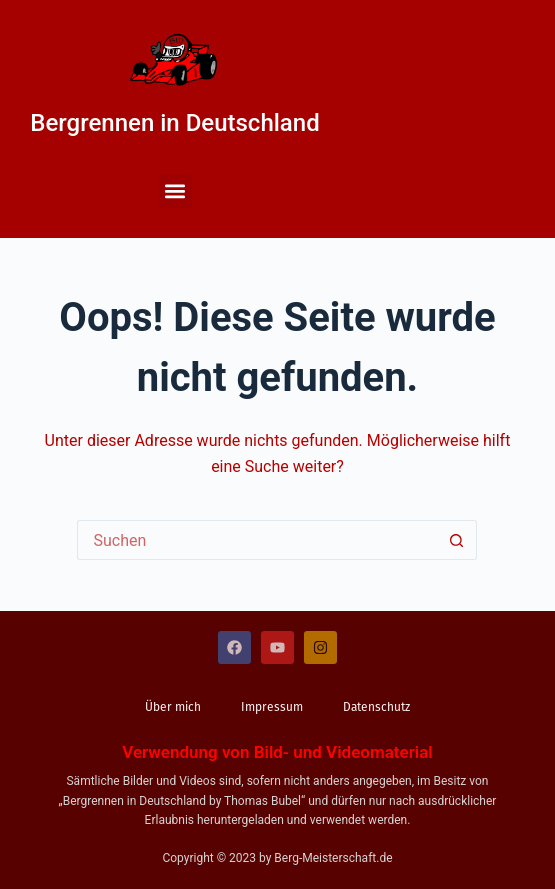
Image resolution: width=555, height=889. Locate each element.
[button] (175, 191)
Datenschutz (376, 707)
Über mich (173, 707)
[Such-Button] (457, 540)
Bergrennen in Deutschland (174, 123)
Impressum (272, 707)
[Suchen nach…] (257, 540)
